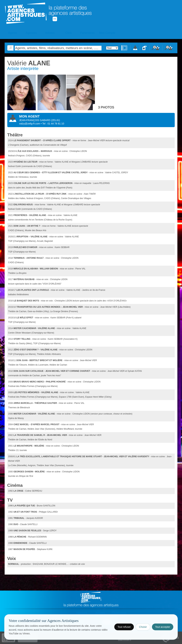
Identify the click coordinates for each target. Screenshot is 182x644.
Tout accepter (163, 627)
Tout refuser (124, 627)
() (55, 120)
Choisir (143, 627)
